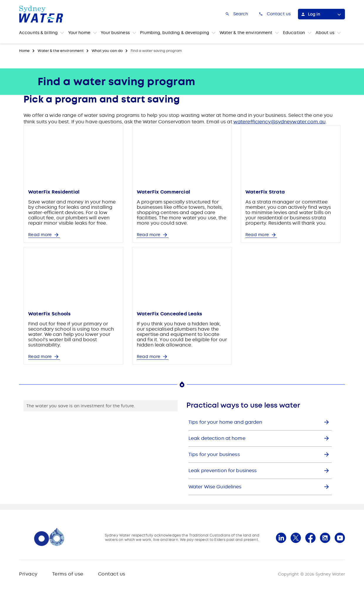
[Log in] (321, 14)
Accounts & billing (38, 33)
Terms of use (68, 574)
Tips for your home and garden (225, 422)
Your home (79, 33)
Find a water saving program (156, 51)
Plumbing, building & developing (175, 33)
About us (325, 33)
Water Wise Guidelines (215, 487)
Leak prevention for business (223, 471)
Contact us (112, 574)
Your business (115, 33)
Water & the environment (246, 33)
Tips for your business (214, 454)
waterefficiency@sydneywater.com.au (279, 122)
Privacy (28, 574)
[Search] (236, 14)
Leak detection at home (217, 438)
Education (294, 33)
